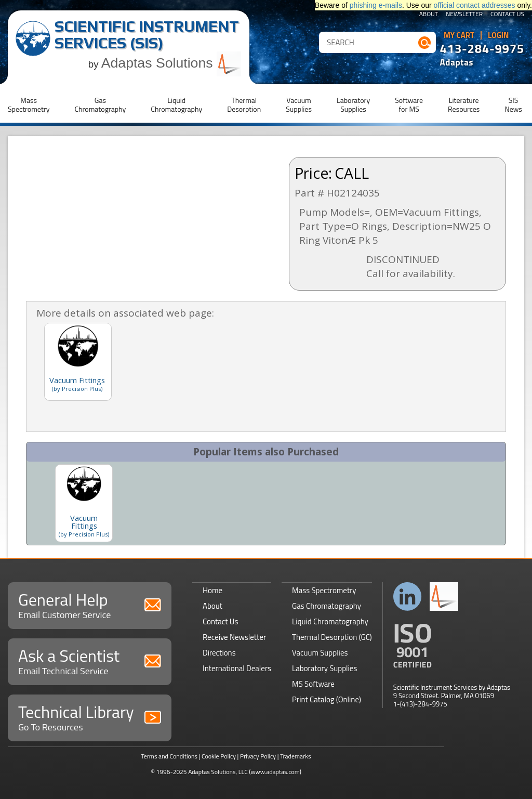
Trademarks (295, 756)
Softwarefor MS (409, 104)
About (429, 15)
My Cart (459, 35)
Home (212, 590)
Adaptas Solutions (171, 63)
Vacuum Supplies (320, 653)
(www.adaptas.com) (275, 772)
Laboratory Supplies (324, 668)
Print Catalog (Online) (327, 699)
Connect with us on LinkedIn (408, 597)
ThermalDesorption (244, 104)
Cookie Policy (219, 756)
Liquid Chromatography (330, 621)
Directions (219, 653)
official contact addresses (475, 5)
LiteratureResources (464, 104)
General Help (90, 604)
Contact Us (507, 15)
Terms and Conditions (169, 756)
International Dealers (237, 668)
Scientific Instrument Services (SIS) (147, 35)
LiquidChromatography (176, 104)
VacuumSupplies (299, 104)
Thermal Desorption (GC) (332, 637)
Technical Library (90, 717)
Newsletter (464, 15)
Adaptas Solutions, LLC (218, 772)
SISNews (513, 104)
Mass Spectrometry (324, 590)
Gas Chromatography (327, 606)
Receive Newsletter (234, 637)
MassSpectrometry (29, 104)
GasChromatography (100, 104)
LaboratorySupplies (353, 104)
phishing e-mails (376, 5)
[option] (84, 503)
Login (498, 35)
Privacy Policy (258, 756)
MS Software (313, 684)
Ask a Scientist (90, 660)
